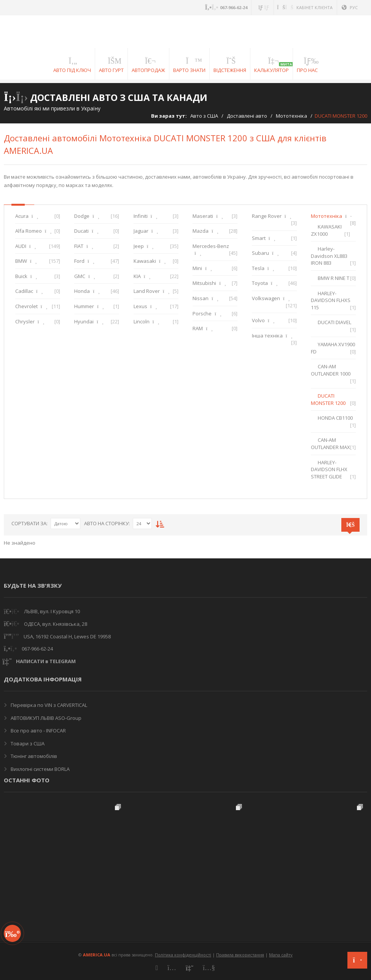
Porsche (202, 313)
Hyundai (84, 321)
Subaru (260, 253)
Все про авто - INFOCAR (38, 731)
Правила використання (240, 955)
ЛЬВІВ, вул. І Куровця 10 (52, 611)
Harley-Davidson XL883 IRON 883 (329, 256)
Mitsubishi (204, 283)
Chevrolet (26, 306)
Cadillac (24, 291)
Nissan (201, 298)
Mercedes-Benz (211, 246)
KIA (137, 276)
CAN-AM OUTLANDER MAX (330, 444)
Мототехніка (291, 116)
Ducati (81, 231)
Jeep (139, 246)
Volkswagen (266, 298)
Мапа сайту (281, 955)
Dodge (82, 216)
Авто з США (204, 116)
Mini (197, 268)
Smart (259, 238)
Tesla (258, 268)
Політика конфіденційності (183, 955)
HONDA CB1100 (335, 418)
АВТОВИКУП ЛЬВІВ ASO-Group (45, 718)
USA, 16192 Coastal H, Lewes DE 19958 (67, 636)
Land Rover (147, 291)
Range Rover (267, 216)
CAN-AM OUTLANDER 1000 (331, 370)
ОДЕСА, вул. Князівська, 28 (56, 624)
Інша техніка (267, 336)
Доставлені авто (247, 116)
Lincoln (142, 321)
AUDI (21, 246)
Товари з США (27, 743)
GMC (80, 276)
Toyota (260, 283)
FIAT (79, 246)
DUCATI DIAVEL (334, 322)
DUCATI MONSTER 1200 (328, 399)
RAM (198, 328)
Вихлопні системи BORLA (40, 769)
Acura (22, 216)
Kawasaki (145, 261)
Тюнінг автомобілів (33, 756)
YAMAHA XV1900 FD (333, 348)
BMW (21, 261)
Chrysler (25, 321)
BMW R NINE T (334, 278)
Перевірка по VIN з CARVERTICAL (48, 705)
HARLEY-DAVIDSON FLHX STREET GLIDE (329, 469)
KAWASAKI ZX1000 (326, 230)
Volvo (258, 320)
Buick (21, 276)
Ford (79, 261)
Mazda (201, 231)
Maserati (203, 216)
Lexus (140, 306)
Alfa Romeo (29, 231)
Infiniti (141, 216)
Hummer (84, 306)
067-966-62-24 (37, 649)
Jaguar (141, 231)
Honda (82, 291)
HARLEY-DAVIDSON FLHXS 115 (331, 300)
